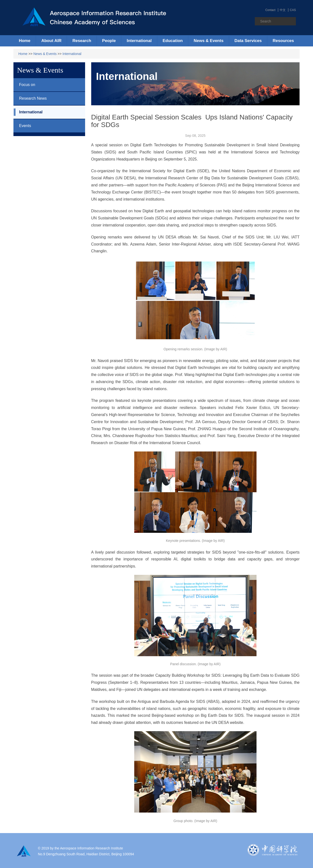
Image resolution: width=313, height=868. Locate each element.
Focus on (24, 85)
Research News (30, 98)
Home (25, 41)
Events (22, 126)
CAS (293, 10)
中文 (283, 10)
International (72, 54)
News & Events (45, 54)
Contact (270, 10)
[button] (51, 41)
